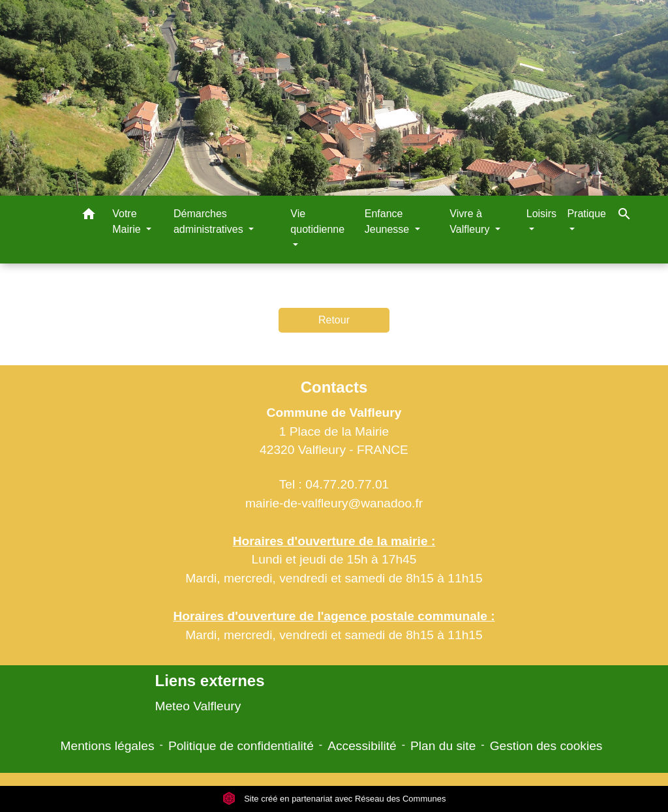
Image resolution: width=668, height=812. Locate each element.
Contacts (334, 387)
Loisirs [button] (541, 214)
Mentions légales (108, 746)
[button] (89, 216)
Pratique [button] (586, 214)
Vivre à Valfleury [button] (471, 221)
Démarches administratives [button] (210, 221)
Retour (334, 320)
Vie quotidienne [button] (317, 221)
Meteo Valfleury (198, 706)
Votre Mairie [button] (128, 221)
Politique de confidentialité (241, 746)
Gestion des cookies (546, 746)
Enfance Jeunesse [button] (388, 221)
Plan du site (443, 746)
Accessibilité (362, 746)
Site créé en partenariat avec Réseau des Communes (334, 799)
